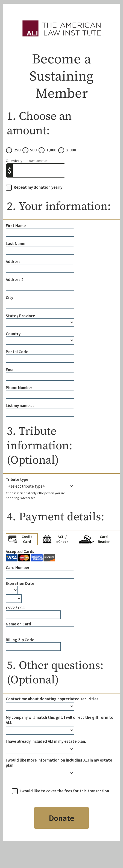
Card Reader (94, 539)
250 (17, 150)
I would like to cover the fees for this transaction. (65, 791)
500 (33, 150)
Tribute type (17, 479)
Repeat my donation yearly (38, 187)
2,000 (71, 150)
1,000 (51, 150)
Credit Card (20, 539)
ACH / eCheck (55, 539)
